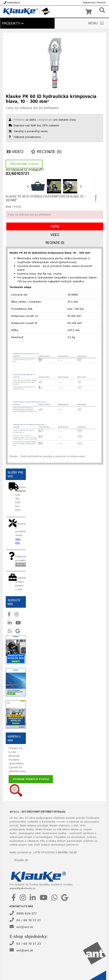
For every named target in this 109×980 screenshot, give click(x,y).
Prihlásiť (101, 3)
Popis (55, 226)
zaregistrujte (45, 120)
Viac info (18, 541)
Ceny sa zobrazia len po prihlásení (32, 108)
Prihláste (19, 120)
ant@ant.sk (25, 927)
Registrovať (89, 3)
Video (15, 152)
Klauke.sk (21, 860)
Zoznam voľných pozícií (31, 779)
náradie (61, 822)
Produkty (13, 24)
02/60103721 (17, 174)
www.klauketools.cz (23, 888)
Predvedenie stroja (24, 164)
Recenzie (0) (46, 152)
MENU (96, 23)
